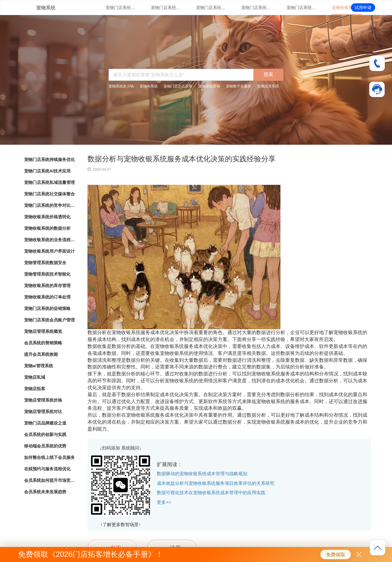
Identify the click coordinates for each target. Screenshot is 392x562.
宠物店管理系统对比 (43, 412)
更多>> (164, 502)
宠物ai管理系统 (39, 366)
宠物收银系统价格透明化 (347, 8)
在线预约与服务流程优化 (47, 469)
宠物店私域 (35, 377)
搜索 (268, 74)
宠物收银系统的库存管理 (47, 286)
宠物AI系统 (149, 86)
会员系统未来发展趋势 (45, 492)
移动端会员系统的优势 (45, 446)
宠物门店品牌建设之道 (45, 423)
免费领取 (336, 555)
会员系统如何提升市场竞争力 (50, 480)
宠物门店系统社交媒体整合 (256, 8)
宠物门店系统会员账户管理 (49, 320)
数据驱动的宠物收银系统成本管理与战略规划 (202, 474)
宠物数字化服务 (239, 86)
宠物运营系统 (268, 86)
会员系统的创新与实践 (45, 434)
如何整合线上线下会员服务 (49, 457)
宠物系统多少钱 (121, 86)
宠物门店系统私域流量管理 (211, 8)
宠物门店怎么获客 (178, 86)
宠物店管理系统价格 (43, 400)
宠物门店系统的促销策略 (47, 308)
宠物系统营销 (209, 86)
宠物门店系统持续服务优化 (121, 8)
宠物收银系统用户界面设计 (49, 251)
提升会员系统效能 (41, 354)
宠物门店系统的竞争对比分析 (302, 8)
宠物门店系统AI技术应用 (166, 8)
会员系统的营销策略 (43, 343)
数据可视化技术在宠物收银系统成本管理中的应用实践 (211, 493)
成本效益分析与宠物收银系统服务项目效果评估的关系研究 (216, 483)
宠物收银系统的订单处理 (47, 297)
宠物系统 (46, 8)
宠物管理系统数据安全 (45, 263)
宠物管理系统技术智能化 (47, 274)
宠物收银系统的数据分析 (47, 228)
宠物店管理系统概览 (43, 331)
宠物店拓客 (35, 389)
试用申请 (363, 8)
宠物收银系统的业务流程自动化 (50, 240)
